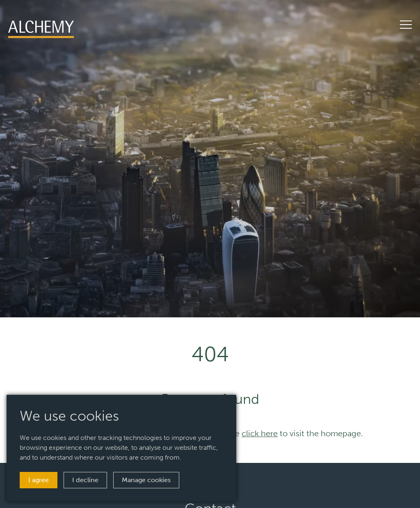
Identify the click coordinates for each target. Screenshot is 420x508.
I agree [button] (39, 480)
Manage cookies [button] (146, 480)
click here (260, 433)
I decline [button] (85, 480)
